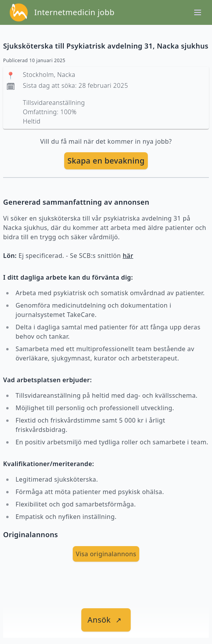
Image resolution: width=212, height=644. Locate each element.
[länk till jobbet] (106, 620)
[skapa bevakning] (106, 161)
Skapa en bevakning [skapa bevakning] (106, 161)
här (128, 256)
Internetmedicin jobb (74, 12)
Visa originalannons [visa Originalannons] (106, 554)
